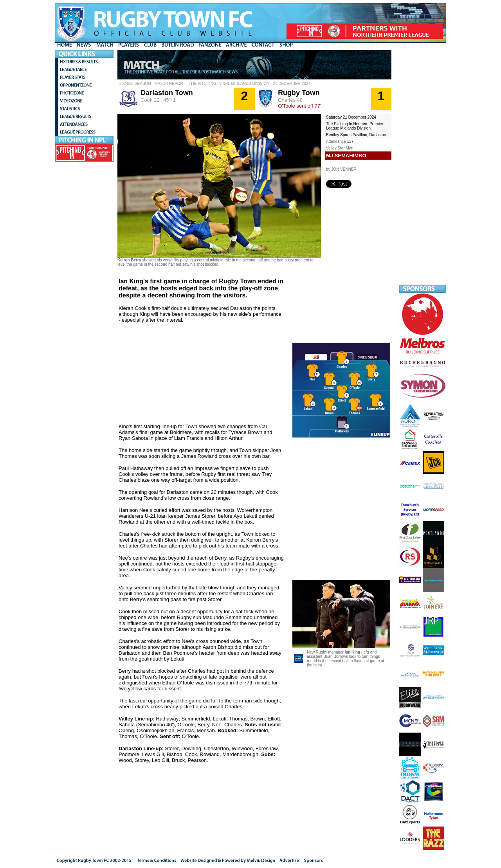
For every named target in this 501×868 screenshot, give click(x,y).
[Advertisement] (423, 167)
